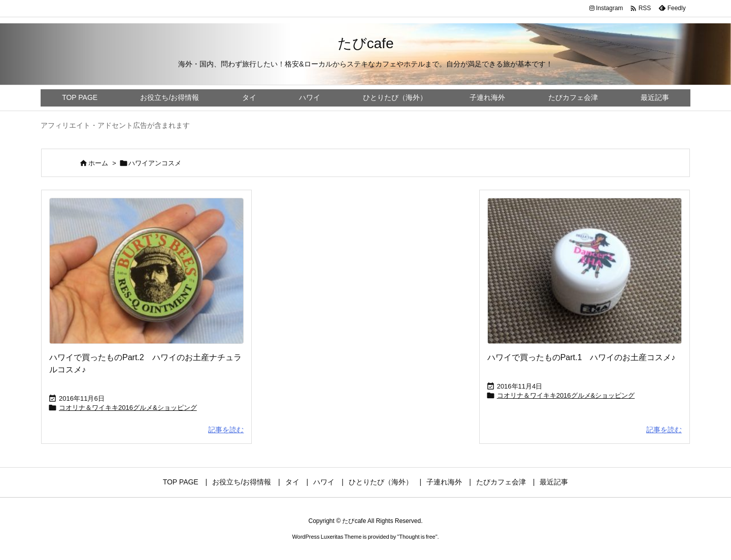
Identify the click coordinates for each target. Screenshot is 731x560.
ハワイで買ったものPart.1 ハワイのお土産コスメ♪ (582, 357)
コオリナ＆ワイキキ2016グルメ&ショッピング (128, 408)
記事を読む (226, 430)
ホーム (98, 163)
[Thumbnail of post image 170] (585, 271)
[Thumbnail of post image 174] (146, 271)
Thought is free (417, 537)
